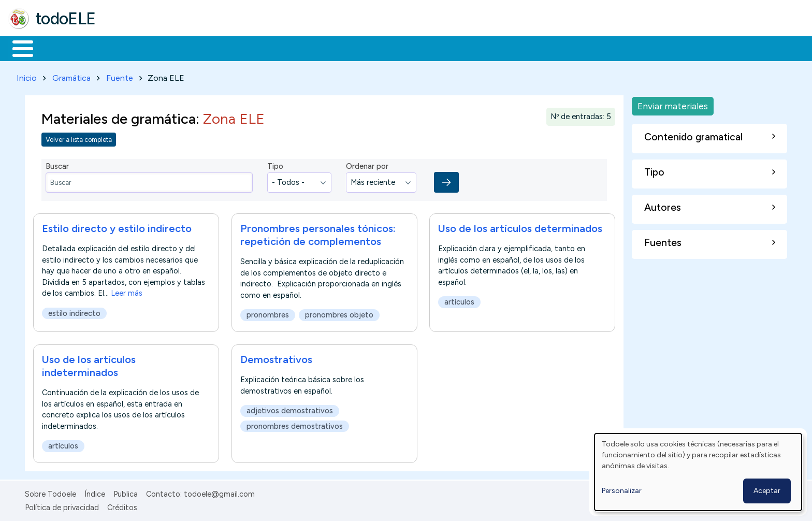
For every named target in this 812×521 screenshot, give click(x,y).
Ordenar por (367, 165)
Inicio (17, 48)
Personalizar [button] (622, 491)
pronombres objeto (339, 313)
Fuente (120, 76)
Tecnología (310, 48)
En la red (245, 48)
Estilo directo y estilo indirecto (117, 227)
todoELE (66, 19)
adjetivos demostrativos (290, 409)
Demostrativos (276, 358)
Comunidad (379, 48)
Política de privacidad (62, 506)
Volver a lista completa (79, 138)
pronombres (268, 313)
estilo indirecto (74, 312)
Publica (126, 492)
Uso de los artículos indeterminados (89, 364)
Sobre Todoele (50, 492)
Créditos (122, 506)
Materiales (58, 48)
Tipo (275, 165)
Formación (125, 48)
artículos (459, 300)
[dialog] (698, 472)
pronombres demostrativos (295, 424)
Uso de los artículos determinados (520, 227)
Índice (95, 492)
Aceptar (767, 491)
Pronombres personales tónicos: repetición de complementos (318, 233)
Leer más (127, 292)
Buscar (425, 48)
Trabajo (187, 48)
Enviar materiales (673, 104)
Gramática (71, 76)
